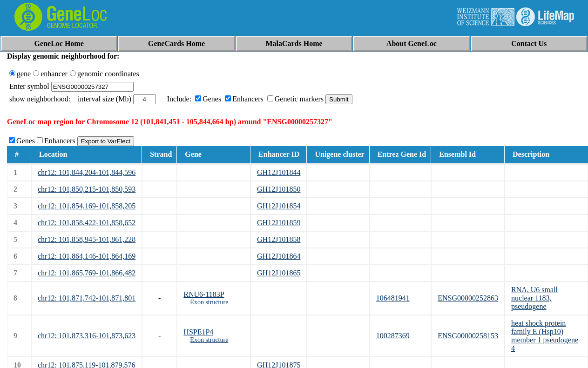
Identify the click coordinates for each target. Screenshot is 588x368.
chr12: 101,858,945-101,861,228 (87, 239)
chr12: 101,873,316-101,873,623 (87, 336)
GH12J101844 (279, 172)
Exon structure (209, 302)
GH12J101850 (279, 189)
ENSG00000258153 (468, 336)
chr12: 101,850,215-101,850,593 (87, 189)
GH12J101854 (279, 206)
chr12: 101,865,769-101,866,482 (87, 273)
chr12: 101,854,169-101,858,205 (87, 206)
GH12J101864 (279, 256)
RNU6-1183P (204, 294)
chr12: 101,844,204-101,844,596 (87, 172)
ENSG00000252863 (468, 298)
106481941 (393, 298)
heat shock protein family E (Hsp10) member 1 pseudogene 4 (545, 336)
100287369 (393, 336)
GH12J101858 (279, 239)
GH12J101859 (279, 223)
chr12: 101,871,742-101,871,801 (87, 298)
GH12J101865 (279, 273)
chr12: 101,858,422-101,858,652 (87, 223)
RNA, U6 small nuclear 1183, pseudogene (534, 298)
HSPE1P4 (198, 332)
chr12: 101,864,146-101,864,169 (87, 256)
